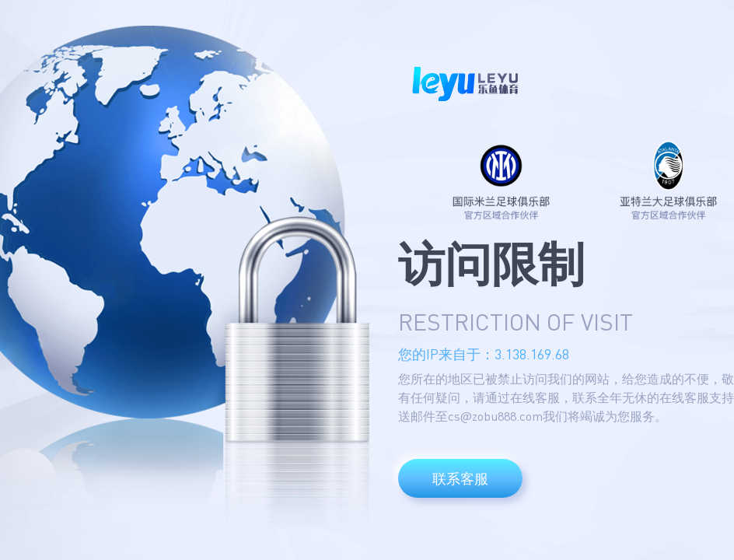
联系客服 (460, 478)
